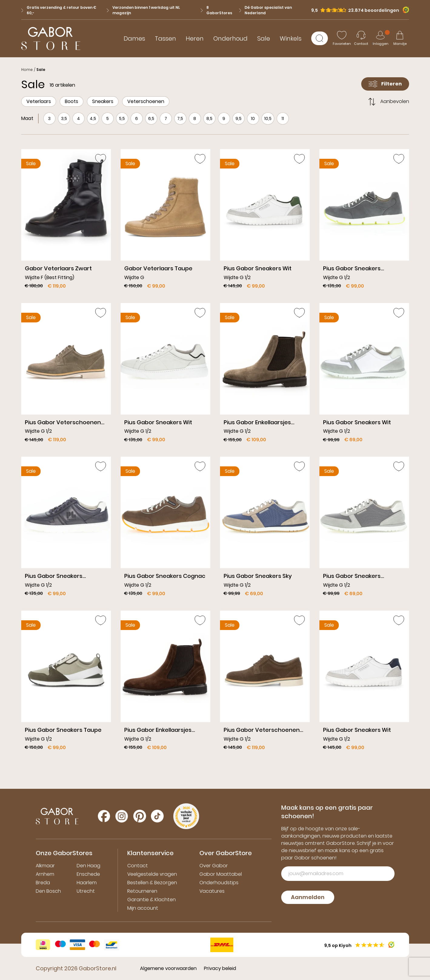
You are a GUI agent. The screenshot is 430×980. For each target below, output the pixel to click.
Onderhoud (230, 38)
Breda (43, 883)
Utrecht (86, 891)
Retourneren (142, 891)
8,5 (209, 118)
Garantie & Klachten (152, 900)
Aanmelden (308, 897)
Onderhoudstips (219, 883)
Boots (72, 101)
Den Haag (88, 866)
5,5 (122, 118)
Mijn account (143, 908)
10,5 (268, 118)
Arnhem (45, 874)
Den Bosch (48, 891)
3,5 (64, 118)
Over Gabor (214, 866)
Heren (195, 38)
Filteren (385, 84)
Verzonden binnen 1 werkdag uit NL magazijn (143, 10)
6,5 (151, 118)
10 (253, 118)
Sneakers (103, 101)
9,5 (238, 118)
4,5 (93, 118)
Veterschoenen (146, 101)
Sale (264, 38)
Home (27, 70)
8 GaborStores (216, 10)
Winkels (291, 38)
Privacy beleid (220, 968)
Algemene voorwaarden (168, 968)
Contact (138, 866)
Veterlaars (39, 101)
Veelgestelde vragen (152, 874)
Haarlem (87, 883)
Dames (134, 38)
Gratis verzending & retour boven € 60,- (59, 10)
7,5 (180, 118)
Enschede (88, 874)
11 (283, 118)
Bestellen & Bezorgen (152, 883)
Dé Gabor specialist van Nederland (266, 10)
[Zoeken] (320, 38)
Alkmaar (45, 866)
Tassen (165, 38)
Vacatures (212, 891)
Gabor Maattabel (221, 874)
